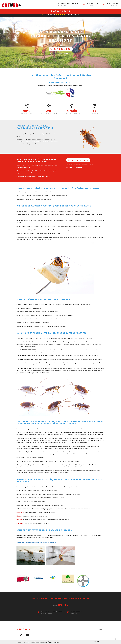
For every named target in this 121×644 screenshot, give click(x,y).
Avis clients (101, 631)
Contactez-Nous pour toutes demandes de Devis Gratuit (37, 544)
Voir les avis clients (73, 16)
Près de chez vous (111, 4)
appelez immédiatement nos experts (53, 235)
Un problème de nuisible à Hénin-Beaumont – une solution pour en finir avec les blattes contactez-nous (40, 500)
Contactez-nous (91, 4)
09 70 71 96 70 (61, 51)
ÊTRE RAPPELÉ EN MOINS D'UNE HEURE (66, 4)
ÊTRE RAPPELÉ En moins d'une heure (60, 56)
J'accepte (96, 642)
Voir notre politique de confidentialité (52, 642)
